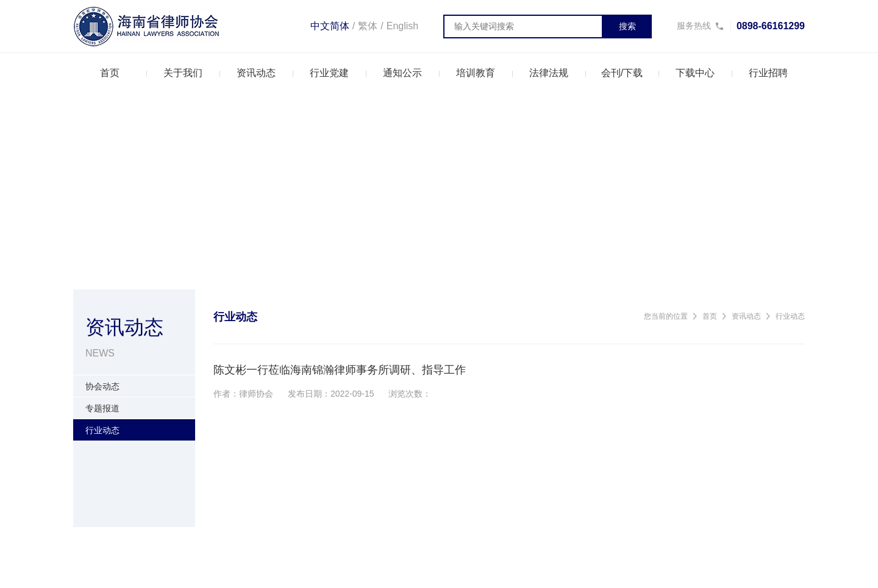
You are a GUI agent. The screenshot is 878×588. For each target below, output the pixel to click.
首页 (110, 73)
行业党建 (329, 73)
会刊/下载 (622, 73)
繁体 (368, 26)
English (402, 26)
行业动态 (790, 316)
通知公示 (402, 73)
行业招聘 (768, 73)
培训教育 (476, 73)
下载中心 (695, 73)
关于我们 (183, 73)
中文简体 (330, 26)
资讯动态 (256, 73)
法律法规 (549, 73)
